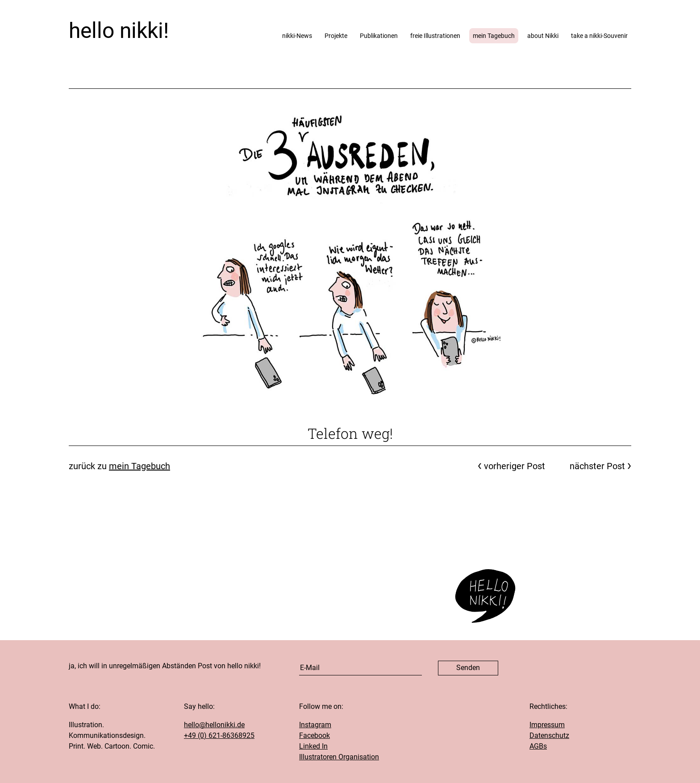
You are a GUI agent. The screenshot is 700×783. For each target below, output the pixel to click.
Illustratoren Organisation (339, 757)
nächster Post (597, 466)
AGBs (538, 746)
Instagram (315, 725)
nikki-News (297, 36)
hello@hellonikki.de (214, 725)
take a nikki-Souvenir (599, 36)
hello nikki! (119, 31)
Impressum (547, 725)
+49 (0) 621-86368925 (219, 735)
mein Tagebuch (494, 36)
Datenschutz (549, 735)
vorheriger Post (515, 466)
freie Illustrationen (435, 36)
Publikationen (379, 36)
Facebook (315, 735)
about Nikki (543, 36)
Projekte (336, 36)
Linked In (313, 746)
